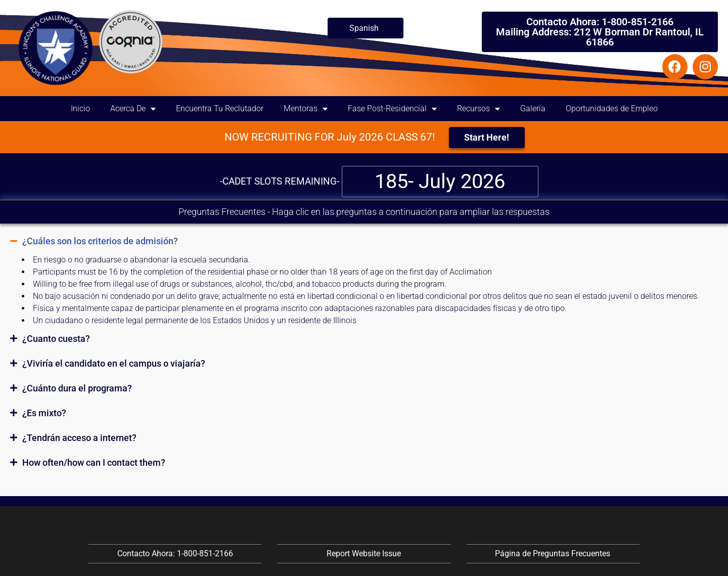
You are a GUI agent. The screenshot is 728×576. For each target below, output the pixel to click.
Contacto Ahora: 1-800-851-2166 (175, 553)
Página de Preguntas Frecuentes (553, 553)
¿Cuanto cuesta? (56, 339)
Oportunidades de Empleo (612, 108)
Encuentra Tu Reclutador (220, 108)
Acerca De (133, 109)
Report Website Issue (364, 553)
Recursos (479, 109)
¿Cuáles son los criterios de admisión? (100, 241)
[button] (364, 241)
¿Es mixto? (44, 413)
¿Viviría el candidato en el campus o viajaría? (114, 363)
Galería (533, 108)
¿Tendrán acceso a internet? (79, 438)
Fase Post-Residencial (392, 109)
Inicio (80, 108)
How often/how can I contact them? (94, 462)
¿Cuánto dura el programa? (77, 388)
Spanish (364, 28)
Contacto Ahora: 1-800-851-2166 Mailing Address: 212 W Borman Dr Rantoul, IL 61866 (600, 32)
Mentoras (306, 109)
